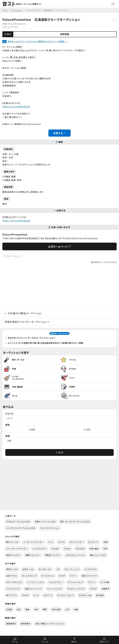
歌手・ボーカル (13, 542)
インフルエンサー (40, 549)
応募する (60, 133)
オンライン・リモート (66, 595)
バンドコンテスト (13, 589)
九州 (67, 609)
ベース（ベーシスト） (36, 582)
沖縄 (76, 609)
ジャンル (45, 642)
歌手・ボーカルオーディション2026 (75, 522)
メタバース (48, 595)
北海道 (9, 609)
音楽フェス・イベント (34, 589)
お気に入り (104, 642)
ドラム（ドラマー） (56, 582)
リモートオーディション (50, 528)
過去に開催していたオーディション (50, 624)
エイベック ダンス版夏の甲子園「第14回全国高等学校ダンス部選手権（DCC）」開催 (45, 343)
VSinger (55, 549)
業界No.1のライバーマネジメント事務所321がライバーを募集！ (38, 41)
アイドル (15, 27)
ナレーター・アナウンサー (17, 549)
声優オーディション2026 (45, 522)
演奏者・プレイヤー (53, 555)
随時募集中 (26, 624)
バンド (51, 542)
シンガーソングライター (33, 542)
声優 (106, 542)
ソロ (58, 569)
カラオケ (93, 589)
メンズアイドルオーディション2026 (21, 528)
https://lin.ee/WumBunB (16, 106)
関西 (45, 609)
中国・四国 (56, 609)
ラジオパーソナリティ (76, 589)
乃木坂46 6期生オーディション (23, 313)
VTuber (67, 549)
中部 (36, 609)
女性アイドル (12, 576)
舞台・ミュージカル (98, 555)
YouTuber (80, 549)
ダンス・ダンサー (77, 542)
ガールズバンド (48, 576)
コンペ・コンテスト (55, 589)
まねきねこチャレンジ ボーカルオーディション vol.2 (31, 338)
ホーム (15, 642)
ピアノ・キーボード (76, 582)
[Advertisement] (59, 287)
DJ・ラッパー (94, 542)
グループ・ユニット (14, 256)
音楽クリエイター (14, 555)
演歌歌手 (106, 589)
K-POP (62, 576)
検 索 (59, 452)
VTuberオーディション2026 (18, 522)
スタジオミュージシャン (76, 555)
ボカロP (25, 595)
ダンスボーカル (45, 569)
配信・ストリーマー (90, 576)
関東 (27, 609)
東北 (19, 609)
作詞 (105, 549)
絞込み (74, 642)
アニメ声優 (105, 582)
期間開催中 (11, 624)
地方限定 (100, 595)
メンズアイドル (91, 569)
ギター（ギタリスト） (14, 582)
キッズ (36, 595)
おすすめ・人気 (85, 595)
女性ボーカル (28, 569)
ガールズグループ (29, 576)
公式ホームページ (60, 246)
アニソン (92, 582)
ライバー (73, 576)
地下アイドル (12, 595)
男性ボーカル (12, 569)
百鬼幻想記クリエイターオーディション (27, 322)
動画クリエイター (33, 555)
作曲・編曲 (94, 549)
